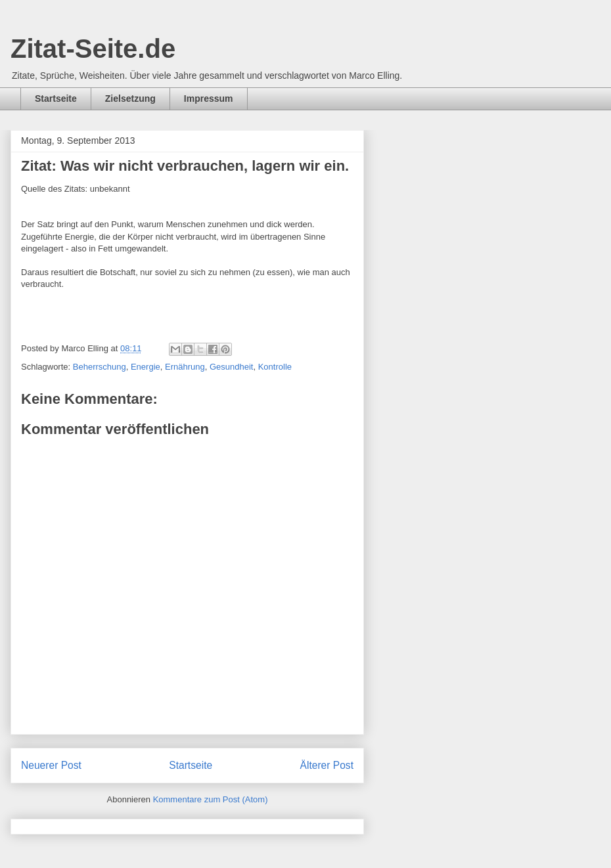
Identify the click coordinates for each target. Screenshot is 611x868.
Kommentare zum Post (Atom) (211, 799)
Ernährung (185, 367)
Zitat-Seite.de (93, 49)
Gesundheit (232, 367)
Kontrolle (275, 367)
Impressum (209, 98)
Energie (146, 367)
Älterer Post (327, 765)
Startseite (56, 98)
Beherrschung (100, 367)
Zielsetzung (130, 98)
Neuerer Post (51, 765)
